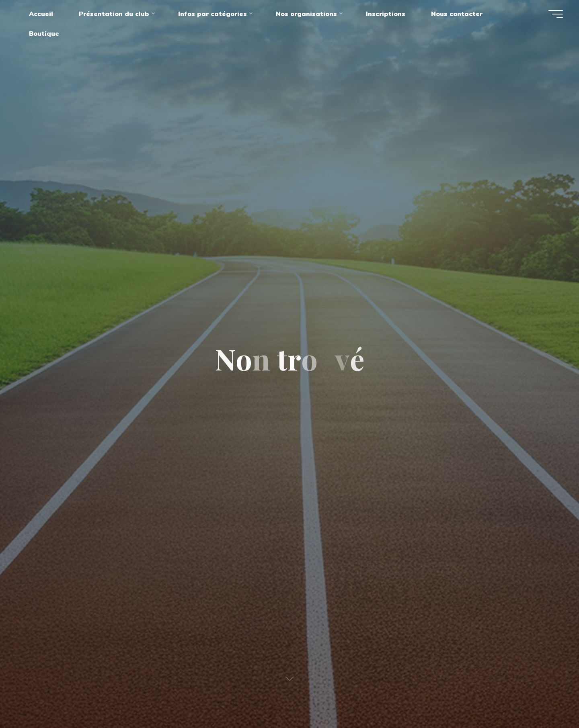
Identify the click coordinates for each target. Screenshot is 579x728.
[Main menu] (556, 14)
